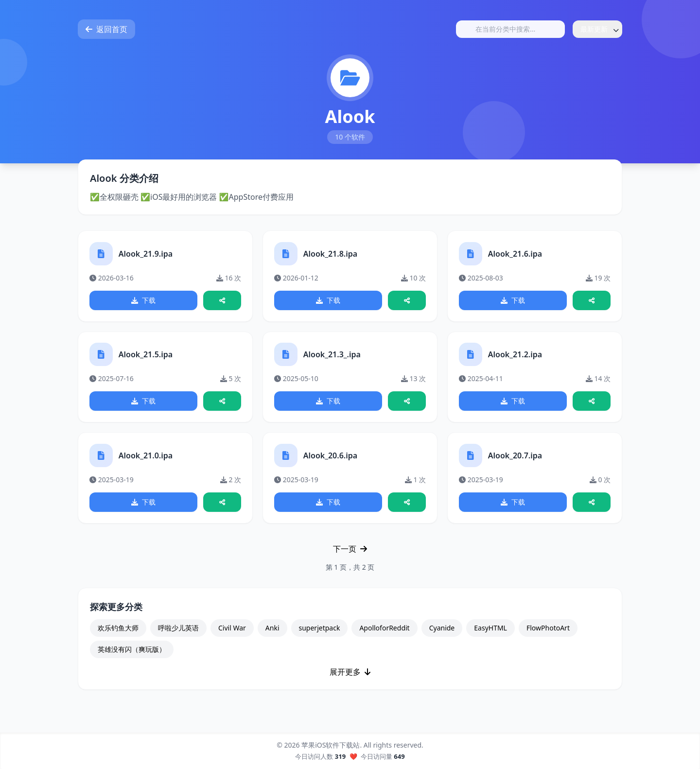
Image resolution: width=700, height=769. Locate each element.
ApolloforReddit (384, 631)
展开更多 (350, 675)
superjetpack (320, 631)
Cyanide (442, 631)
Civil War (232, 631)
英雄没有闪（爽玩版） (132, 653)
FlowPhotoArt (548, 631)
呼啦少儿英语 (178, 631)
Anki (272, 631)
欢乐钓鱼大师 (118, 631)
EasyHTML (490, 631)
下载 (143, 301)
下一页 (350, 552)
